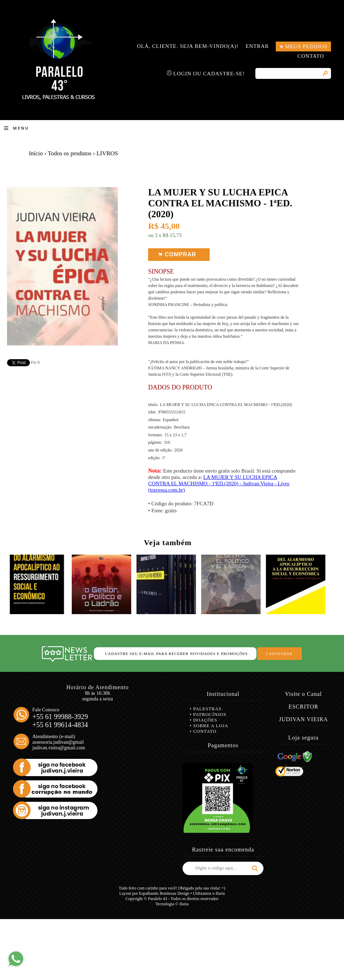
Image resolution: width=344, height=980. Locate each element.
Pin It (35, 362)
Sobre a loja (211, 726)
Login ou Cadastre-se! (209, 74)
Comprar (179, 255)
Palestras (207, 709)
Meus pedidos (306, 46)
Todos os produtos (70, 153)
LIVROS (107, 153)
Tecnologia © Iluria (172, 904)
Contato (311, 56)
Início (36, 153)
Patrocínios (210, 714)
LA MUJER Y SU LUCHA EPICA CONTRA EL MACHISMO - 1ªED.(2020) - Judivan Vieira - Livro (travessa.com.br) (219, 483)
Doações (205, 720)
